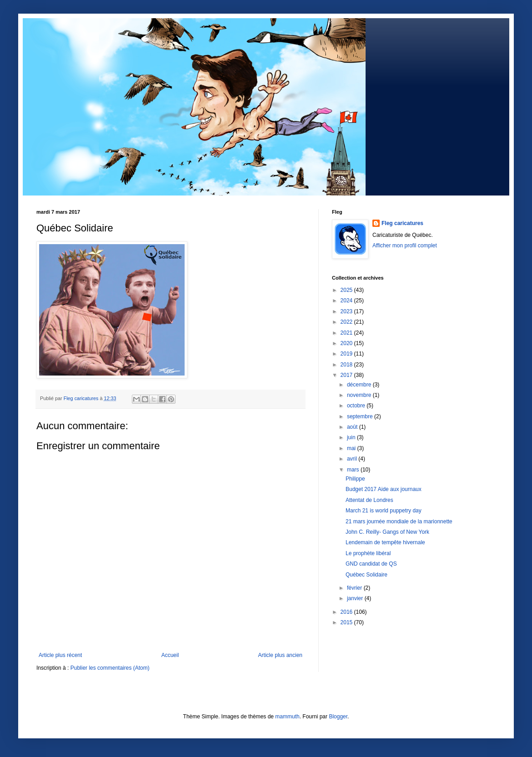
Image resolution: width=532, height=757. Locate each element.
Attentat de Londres (369, 500)
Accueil (170, 655)
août (353, 427)
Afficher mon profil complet (405, 246)
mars (354, 470)
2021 (347, 333)
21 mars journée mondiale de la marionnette (399, 521)
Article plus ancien (280, 655)
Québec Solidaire (366, 575)
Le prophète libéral (368, 553)
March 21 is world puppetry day (384, 511)
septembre (361, 416)
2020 (347, 343)
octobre (357, 406)
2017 (347, 375)
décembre (360, 385)
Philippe (355, 479)
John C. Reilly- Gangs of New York (387, 532)
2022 (347, 322)
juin (352, 437)
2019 (347, 354)
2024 (347, 301)
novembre (360, 395)
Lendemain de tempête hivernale (385, 542)
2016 (347, 612)
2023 (347, 311)
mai (352, 448)
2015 (347, 622)
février (355, 588)
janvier (356, 598)
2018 (347, 365)
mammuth (287, 717)
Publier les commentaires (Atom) (110, 668)
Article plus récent (60, 655)
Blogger (338, 717)
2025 (347, 290)
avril (353, 459)
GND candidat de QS (371, 564)
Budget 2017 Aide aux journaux (384, 489)
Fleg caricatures (402, 223)
